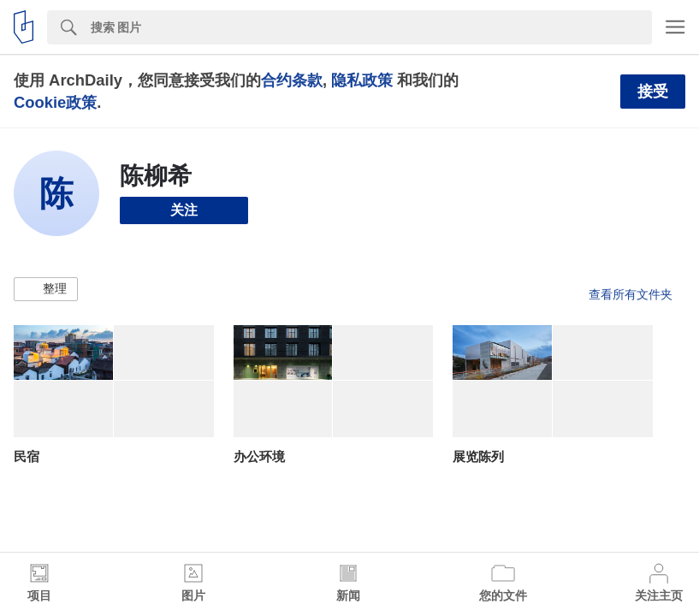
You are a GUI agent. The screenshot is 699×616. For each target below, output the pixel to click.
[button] (46, 289)
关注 (184, 210)
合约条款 (292, 80)
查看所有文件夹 (631, 294)
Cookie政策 (55, 102)
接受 (653, 92)
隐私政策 (362, 80)
